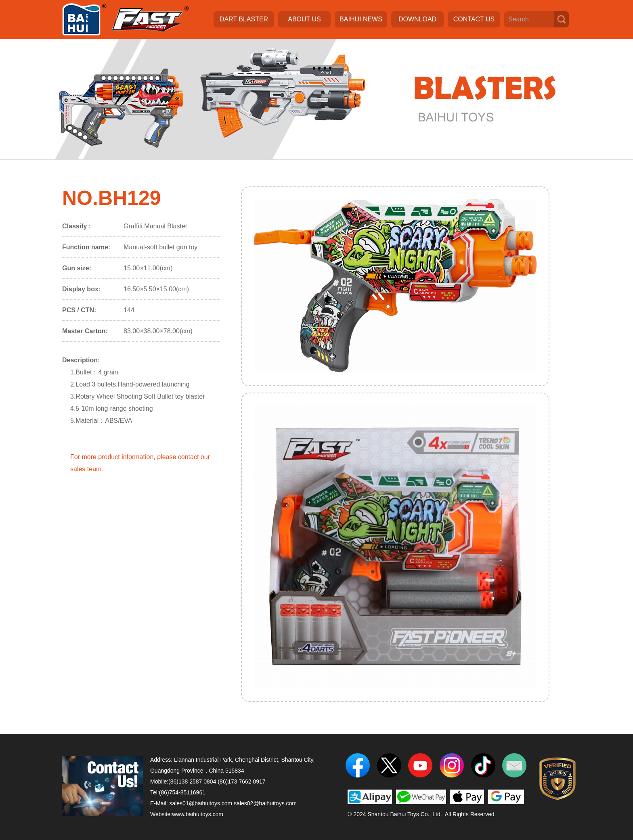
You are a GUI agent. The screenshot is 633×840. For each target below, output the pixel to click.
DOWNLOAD (417, 19)
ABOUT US (304, 19)
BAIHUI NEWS (361, 19)
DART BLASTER (244, 19)
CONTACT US (474, 19)
